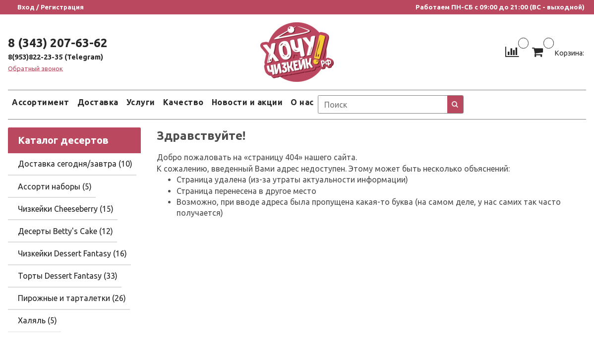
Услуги (141, 102)
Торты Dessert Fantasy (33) (68, 276)
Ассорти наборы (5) (55, 186)
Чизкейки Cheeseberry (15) (66, 209)
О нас (302, 102)
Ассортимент (41, 102)
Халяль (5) (37, 320)
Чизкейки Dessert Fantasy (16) (72, 253)
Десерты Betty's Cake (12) (65, 231)
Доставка (98, 102)
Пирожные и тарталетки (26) (72, 298)
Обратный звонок (35, 69)
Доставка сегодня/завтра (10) (75, 164)
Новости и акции (247, 102)
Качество (183, 102)
